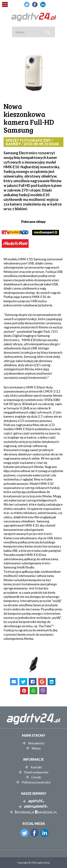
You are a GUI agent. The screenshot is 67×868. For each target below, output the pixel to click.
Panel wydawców (36, 772)
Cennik (36, 777)
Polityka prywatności (36, 782)
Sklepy (36, 748)
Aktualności (36, 743)
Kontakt (36, 767)
